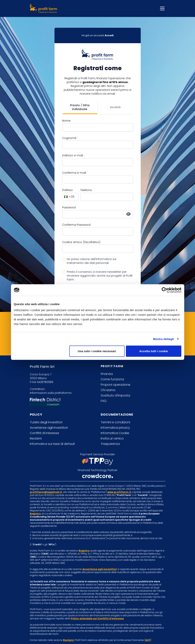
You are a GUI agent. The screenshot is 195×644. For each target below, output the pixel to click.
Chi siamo (108, 390)
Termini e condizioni (115, 422)
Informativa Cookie (115, 433)
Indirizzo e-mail (73, 155)
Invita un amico (112, 438)
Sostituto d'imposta (115, 395)
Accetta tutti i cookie (154, 351)
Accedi (109, 35)
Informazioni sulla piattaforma (51, 393)
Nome (66, 121)
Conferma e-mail (74, 173)
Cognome (69, 138)
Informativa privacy (115, 428)
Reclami (36, 438)
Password (69, 207)
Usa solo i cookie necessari (97, 351)
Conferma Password (76, 225)
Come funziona (112, 379)
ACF (148, 640)
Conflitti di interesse (44, 433)
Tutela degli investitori (46, 422)
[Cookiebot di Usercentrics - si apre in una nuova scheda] (164, 290)
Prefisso (67, 190)
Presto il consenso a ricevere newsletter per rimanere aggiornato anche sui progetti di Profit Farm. (100, 276)
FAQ (104, 401)
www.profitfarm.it (119, 492)
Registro (35, 514)
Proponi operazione (115, 385)
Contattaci (37, 389)
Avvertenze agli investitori (49, 428)
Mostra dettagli (163, 339)
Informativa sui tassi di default (52, 444)
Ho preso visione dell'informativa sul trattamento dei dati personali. (92, 261)
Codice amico (72, 242)
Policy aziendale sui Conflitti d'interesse (97, 618)
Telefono (86, 190)
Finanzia (107, 374)
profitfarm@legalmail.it (46, 492)
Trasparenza (110, 444)
